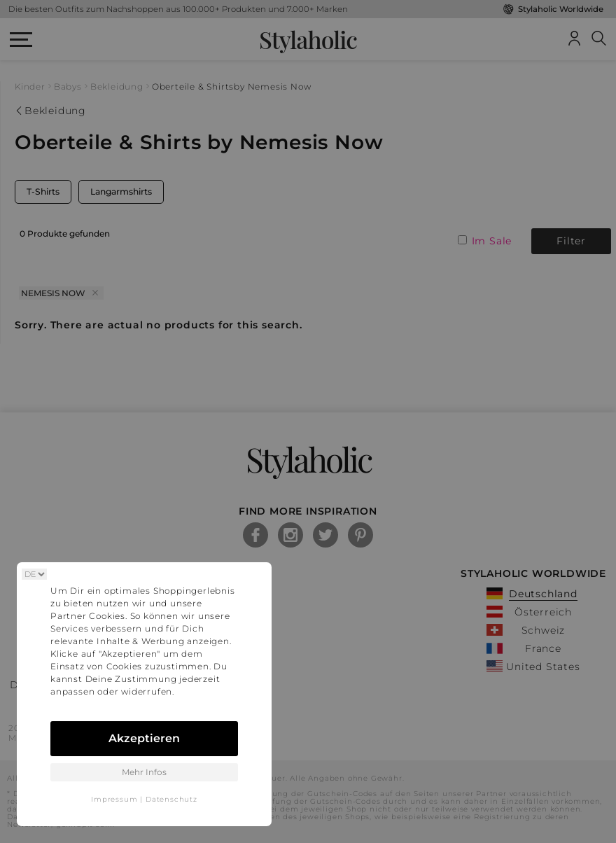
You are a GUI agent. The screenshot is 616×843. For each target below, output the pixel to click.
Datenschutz (171, 799)
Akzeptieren (144, 738)
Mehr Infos (144, 772)
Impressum (114, 799)
